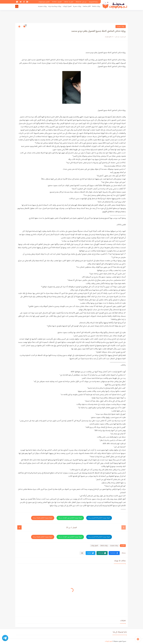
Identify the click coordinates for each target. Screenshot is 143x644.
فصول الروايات (67, 7)
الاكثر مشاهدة (87, 7)
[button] (114, 553)
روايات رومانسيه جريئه (55, 7)
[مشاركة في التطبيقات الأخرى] (82, 553)
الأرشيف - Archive (57, 2)
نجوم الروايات (109, 641)
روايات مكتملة (96, 7)
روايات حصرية (77, 7)
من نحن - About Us (81, 2)
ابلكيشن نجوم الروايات (44, 2)
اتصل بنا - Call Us (69, 2)
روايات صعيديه (42, 7)
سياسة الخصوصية (93, 2)
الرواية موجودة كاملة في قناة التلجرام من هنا (99, 518)
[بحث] (17, 7)
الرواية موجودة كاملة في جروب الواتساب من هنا (70, 518)
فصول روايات (94, 546)
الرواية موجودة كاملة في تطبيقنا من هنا (43, 518)
